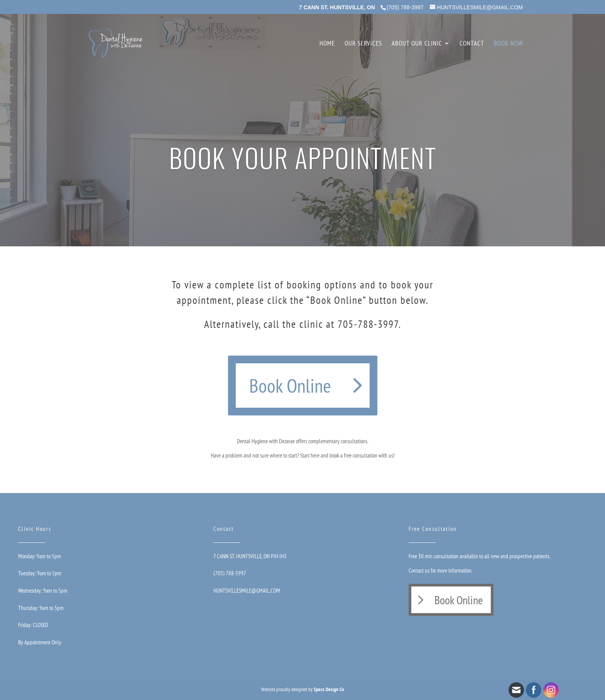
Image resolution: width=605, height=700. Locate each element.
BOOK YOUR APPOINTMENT (303, 157)
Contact (472, 44)
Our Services (363, 44)
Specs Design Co (329, 689)
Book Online (290, 386)
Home (327, 44)
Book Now (508, 44)
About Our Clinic (417, 44)
